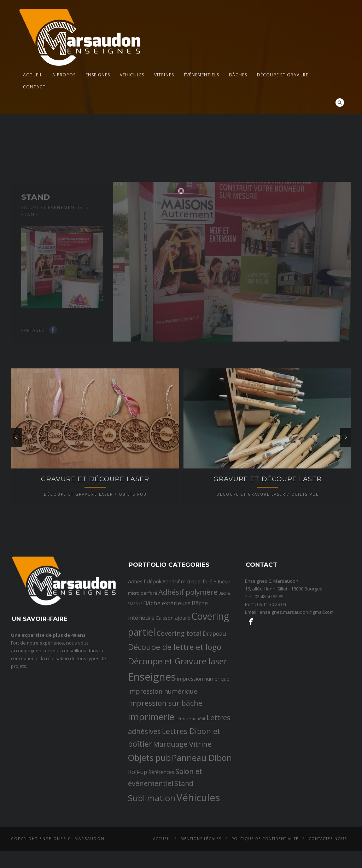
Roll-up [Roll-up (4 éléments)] (138, 820)
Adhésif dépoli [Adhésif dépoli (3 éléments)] (145, 629)
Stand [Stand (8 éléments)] (184, 831)
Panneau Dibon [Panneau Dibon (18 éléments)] (202, 805)
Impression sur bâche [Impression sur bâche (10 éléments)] (165, 751)
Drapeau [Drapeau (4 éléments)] (214, 681)
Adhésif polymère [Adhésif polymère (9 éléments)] (188, 640)
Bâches (238, 75)
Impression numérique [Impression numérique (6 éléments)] (163, 739)
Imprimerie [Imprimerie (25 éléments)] (151, 765)
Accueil (33, 75)
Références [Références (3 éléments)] (161, 820)
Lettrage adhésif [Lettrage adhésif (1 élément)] (190, 767)
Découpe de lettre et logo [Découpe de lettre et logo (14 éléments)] (175, 695)
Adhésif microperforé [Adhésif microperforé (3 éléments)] (187, 629)
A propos (64, 75)
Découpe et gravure (283, 75)
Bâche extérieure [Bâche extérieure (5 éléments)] (167, 651)
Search (340, 103)
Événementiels (202, 75)
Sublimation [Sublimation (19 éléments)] (152, 846)
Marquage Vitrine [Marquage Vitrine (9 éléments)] (182, 792)
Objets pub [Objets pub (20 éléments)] (149, 805)
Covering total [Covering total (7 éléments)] (179, 681)
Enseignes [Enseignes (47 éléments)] (152, 725)
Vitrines (164, 75)
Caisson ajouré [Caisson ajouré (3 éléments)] (173, 665)
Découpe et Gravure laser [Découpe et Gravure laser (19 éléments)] (178, 709)
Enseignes (98, 75)
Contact (34, 87)
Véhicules (132, 75)
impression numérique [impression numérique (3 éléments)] (203, 727)
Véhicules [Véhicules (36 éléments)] (198, 845)
